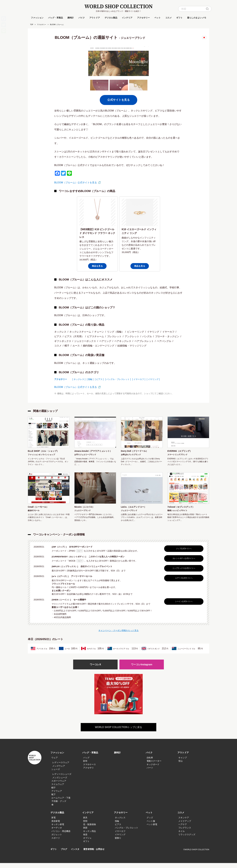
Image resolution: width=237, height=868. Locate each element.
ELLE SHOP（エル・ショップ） (46, 451)
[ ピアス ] (99, 379)
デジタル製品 (111, 18)
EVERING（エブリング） (181, 451)
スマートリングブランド (177, 455)
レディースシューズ (62, 779)
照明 (85, 826)
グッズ (150, 823)
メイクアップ (185, 826)
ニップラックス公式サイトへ (183, 573)
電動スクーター (154, 766)
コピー (80, 556)
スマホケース (89, 769)
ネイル (182, 836)
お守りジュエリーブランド (85, 459)
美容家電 (56, 826)
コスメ (169, 18)
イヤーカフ (120, 836)
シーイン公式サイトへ (183, 606)
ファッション (37, 18)
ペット (157, 18)
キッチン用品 (89, 836)
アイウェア (57, 796)
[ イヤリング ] (153, 379)
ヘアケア (183, 829)
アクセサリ (88, 773)
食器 (85, 839)
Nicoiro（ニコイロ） (86, 511)
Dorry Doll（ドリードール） (136, 451)
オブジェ (87, 843)
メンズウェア (59, 771)
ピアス (118, 829)
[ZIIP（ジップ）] (61, 552)
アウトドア (95, 18)
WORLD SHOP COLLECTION (118, 6)
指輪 (117, 826)
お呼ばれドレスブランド (131, 455)
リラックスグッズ (187, 839)
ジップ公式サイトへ (183, 553)
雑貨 (85, 833)
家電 (54, 823)
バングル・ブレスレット (127, 833)
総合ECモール (34, 515)
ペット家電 (152, 829)
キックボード (153, 769)
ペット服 (151, 826)
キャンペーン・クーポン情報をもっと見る (118, 635)
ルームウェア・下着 (61, 803)
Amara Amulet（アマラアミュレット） (93, 453)
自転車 (150, 763)
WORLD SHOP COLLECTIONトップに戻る (118, 732)
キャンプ (183, 763)
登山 (180, 766)
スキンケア (184, 823)
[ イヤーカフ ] (139, 379)
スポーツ (56, 843)
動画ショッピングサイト (177, 515)
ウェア (55, 763)
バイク (82, 18)
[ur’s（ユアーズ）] (62, 581)
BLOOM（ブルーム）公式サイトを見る (76, 183)
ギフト (179, 18)
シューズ (56, 774)
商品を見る (97, 266)
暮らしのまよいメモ (197, 18)
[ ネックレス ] (79, 379)
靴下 (54, 799)
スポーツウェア (59, 786)
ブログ (65, 854)
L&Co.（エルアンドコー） (135, 511)
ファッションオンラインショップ (41, 455)
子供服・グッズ (59, 806)
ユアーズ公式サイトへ (183, 583)
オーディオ (57, 833)
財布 (85, 766)
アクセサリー (143, 18)
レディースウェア (61, 767)
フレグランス (185, 833)
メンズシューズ (60, 783)
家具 (85, 823)
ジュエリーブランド (83, 515)
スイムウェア (58, 789)
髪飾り (118, 843)
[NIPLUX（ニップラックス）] (67, 571)
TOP (32, 25)
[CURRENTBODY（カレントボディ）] (71, 561)
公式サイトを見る (118, 100)
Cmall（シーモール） (40, 511)
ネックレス (120, 823)
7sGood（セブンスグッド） (183, 511)
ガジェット (57, 839)
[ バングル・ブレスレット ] (118, 379)
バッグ (86, 763)
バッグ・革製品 (55, 18)
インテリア (127, 18)
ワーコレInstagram (142, 669)
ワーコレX (95, 669)
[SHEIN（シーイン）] (63, 604)
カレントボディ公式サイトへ (183, 563)
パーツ (150, 773)
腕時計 (71, 18)
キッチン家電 (58, 829)
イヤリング (120, 839)
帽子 (54, 793)
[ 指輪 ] (90, 379)
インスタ (76, 854)
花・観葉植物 (89, 829)
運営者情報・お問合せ (96, 854)
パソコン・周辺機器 (61, 836)
